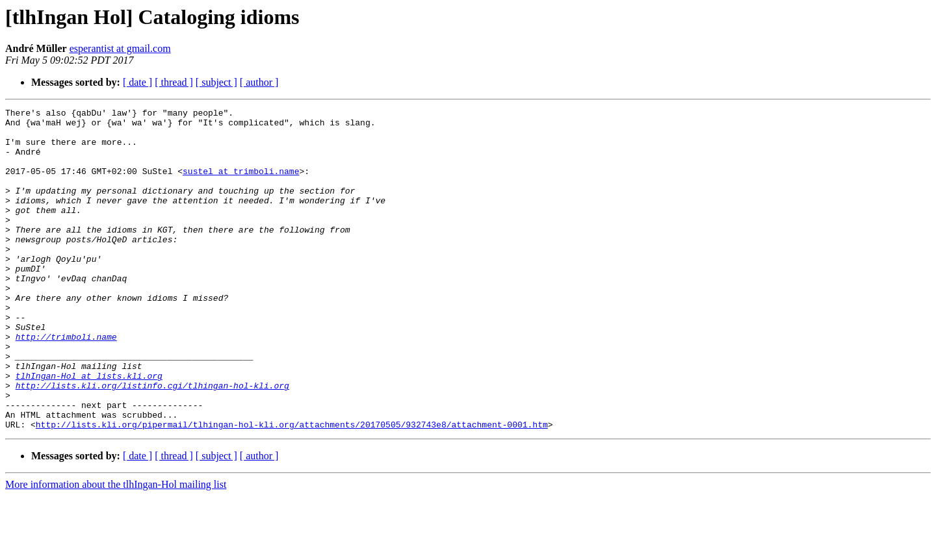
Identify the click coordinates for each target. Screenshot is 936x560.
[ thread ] (174, 82)
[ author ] (259, 82)
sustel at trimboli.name (241, 185)
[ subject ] (216, 82)
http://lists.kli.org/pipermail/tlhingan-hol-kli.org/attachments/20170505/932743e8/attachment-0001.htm (292, 489)
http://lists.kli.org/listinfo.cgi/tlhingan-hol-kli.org (152, 442)
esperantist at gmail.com (120, 48)
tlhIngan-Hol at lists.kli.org (89, 430)
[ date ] (137, 82)
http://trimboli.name (66, 383)
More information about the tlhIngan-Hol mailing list (116, 549)
